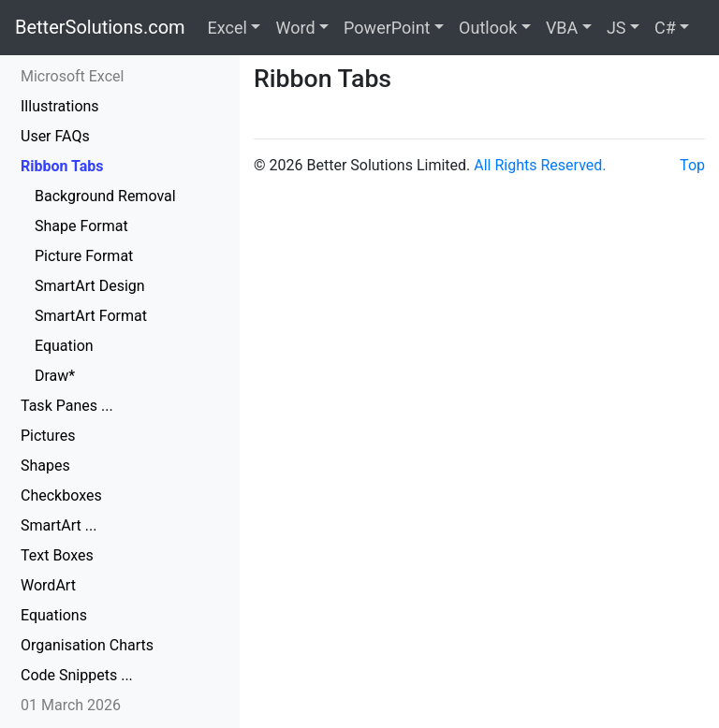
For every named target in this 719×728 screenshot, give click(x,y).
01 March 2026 (71, 705)
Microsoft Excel (72, 76)
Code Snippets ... (77, 675)
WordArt (48, 585)
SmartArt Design (90, 286)
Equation (64, 346)
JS (616, 28)
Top (692, 165)
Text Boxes (57, 555)
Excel (227, 28)
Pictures (48, 436)
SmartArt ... (59, 525)
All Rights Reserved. (540, 165)
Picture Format (84, 256)
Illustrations (60, 106)
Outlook (488, 28)
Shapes (45, 466)
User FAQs (55, 136)
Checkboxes (61, 495)
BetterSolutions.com (100, 27)
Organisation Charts (87, 645)
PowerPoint (387, 28)
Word (295, 28)
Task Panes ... (67, 406)
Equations (54, 615)
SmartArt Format (91, 316)
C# (665, 28)
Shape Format (81, 226)
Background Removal (105, 196)
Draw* (55, 376)
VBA (562, 28)
